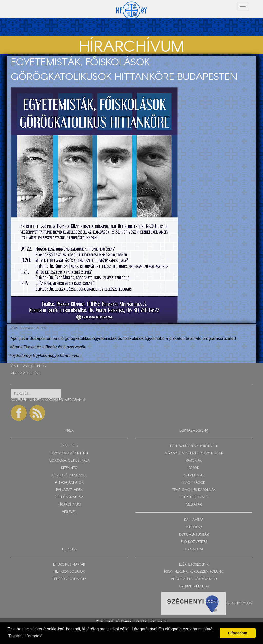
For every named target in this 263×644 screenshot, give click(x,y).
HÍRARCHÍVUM (69, 505)
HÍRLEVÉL (69, 512)
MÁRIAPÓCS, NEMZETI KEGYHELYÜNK (194, 453)
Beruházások (239, 603)
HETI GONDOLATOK (69, 572)
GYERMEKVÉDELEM (194, 586)
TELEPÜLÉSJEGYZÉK (194, 497)
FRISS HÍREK (69, 446)
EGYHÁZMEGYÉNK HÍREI (69, 453)
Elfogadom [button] (238, 633)
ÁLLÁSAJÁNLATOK (69, 483)
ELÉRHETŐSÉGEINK (194, 565)
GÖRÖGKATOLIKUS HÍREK (69, 461)
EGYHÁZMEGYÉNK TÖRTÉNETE (194, 446)
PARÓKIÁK (194, 461)
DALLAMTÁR (194, 520)
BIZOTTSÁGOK (194, 483)
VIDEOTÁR (194, 527)
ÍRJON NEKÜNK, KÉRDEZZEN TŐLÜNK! (194, 572)
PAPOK (194, 468)
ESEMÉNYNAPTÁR (69, 497)
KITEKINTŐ (69, 468)
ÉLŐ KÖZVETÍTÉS (194, 542)
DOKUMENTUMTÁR (194, 535)
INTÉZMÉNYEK (194, 475)
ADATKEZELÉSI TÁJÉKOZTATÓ (194, 579)
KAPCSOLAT (194, 549)
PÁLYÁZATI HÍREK (69, 490)
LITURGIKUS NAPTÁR (69, 565)
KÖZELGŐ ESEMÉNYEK (69, 475)
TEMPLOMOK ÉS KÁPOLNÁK (194, 490)
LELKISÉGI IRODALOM (69, 579)
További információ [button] (25, 636)
